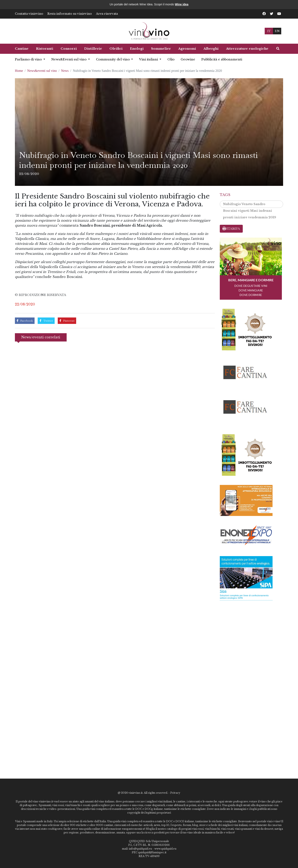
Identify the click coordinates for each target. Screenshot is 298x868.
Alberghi (211, 49)
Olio (171, 59)
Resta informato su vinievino (70, 14)
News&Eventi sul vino (69, 59)
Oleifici (116, 49)
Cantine (22, 49)
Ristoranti (45, 49)
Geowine (188, 59)
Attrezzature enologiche (247, 49)
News (65, 71)
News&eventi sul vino (42, 71)
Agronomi (187, 49)
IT (269, 31)
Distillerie (93, 49)
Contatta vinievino (29, 14)
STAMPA (231, 229)
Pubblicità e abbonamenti (222, 59)
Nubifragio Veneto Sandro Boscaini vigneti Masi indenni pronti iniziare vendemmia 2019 (250, 205)
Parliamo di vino (29, 59)
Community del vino (113, 59)
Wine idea (182, 4)
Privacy (175, 793)
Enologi (137, 49)
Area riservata (107, 14)
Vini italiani (149, 59)
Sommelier (161, 49)
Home (19, 71)
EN (277, 31)
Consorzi (69, 49)
